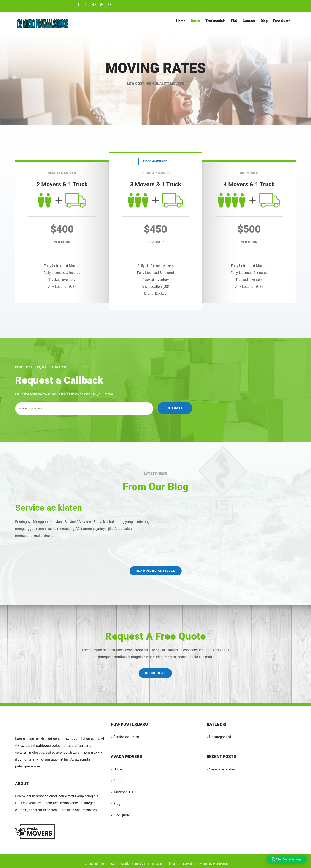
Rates (118, 781)
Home (118, 769)
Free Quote (122, 815)
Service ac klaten (48, 508)
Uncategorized (220, 737)
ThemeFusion (153, 864)
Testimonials (123, 792)
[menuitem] (181, 21)
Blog (117, 804)
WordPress (220, 864)
